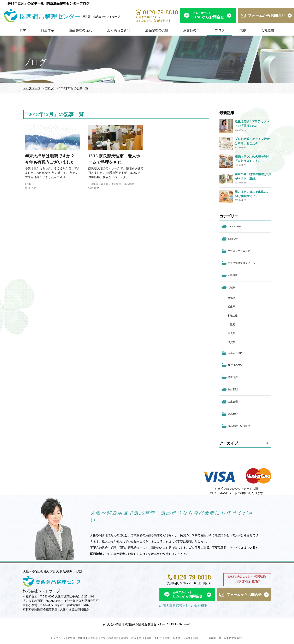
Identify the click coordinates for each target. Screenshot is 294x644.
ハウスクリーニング (239, 251)
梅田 (142, 638)
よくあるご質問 (119, 30)
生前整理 (116, 184)
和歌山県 (233, 316)
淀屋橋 (187, 638)
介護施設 (93, 184)
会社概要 (268, 30)
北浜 (167, 638)
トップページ (31, 88)
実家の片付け (235, 353)
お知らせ (30, 184)
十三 (203, 638)
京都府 (231, 298)
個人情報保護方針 (176, 606)
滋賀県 (231, 342)
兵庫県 (231, 307)
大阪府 (231, 324)
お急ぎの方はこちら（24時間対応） (247, 580)
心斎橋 (176, 638)
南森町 (212, 638)
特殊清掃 (233, 377)
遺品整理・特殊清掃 (239, 426)
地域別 (231, 287)
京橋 (195, 638)
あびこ (158, 638)
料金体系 (47, 30)
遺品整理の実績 (157, 30)
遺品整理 (129, 184)
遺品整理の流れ (81, 30)
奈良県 (105, 184)
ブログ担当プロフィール (241, 263)
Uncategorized (235, 226)
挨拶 (243, 30)
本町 (149, 638)
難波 (134, 638)
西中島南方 (235, 638)
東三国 (223, 638)
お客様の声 (192, 30)
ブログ (220, 30)
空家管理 (233, 402)
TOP (23, 30)
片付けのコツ (235, 365)
